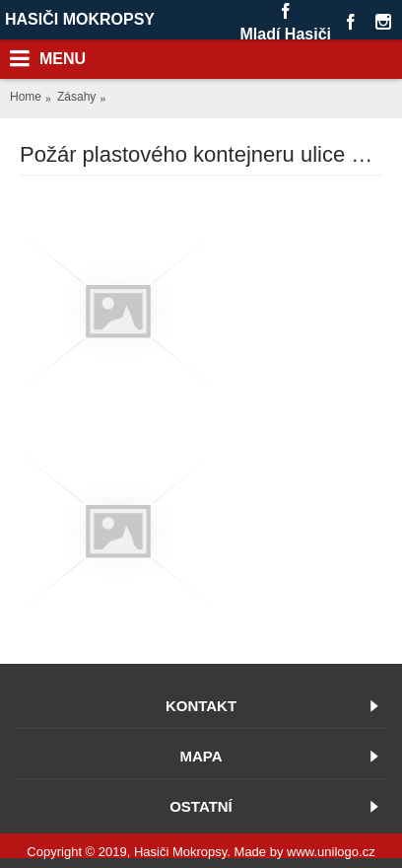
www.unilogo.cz (331, 852)
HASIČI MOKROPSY (80, 19)
